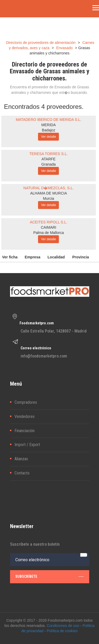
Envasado (64, 48)
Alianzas (21, 459)
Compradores (26, 402)
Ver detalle (48, 137)
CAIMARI (49, 227)
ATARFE (48, 159)
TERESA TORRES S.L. (49, 154)
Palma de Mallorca (49, 233)
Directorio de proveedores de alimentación (41, 43)
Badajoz (49, 130)
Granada (49, 164)
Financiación (25, 431)
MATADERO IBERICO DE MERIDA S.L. (49, 120)
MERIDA (49, 125)
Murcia (49, 198)
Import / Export (27, 445)
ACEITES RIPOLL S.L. (49, 222)
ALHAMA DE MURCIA (48, 193)
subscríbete (49, 576)
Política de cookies (62, 631)
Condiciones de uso (63, 626)
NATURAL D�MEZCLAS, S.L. (49, 188)
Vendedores (25, 416)
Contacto (22, 473)
